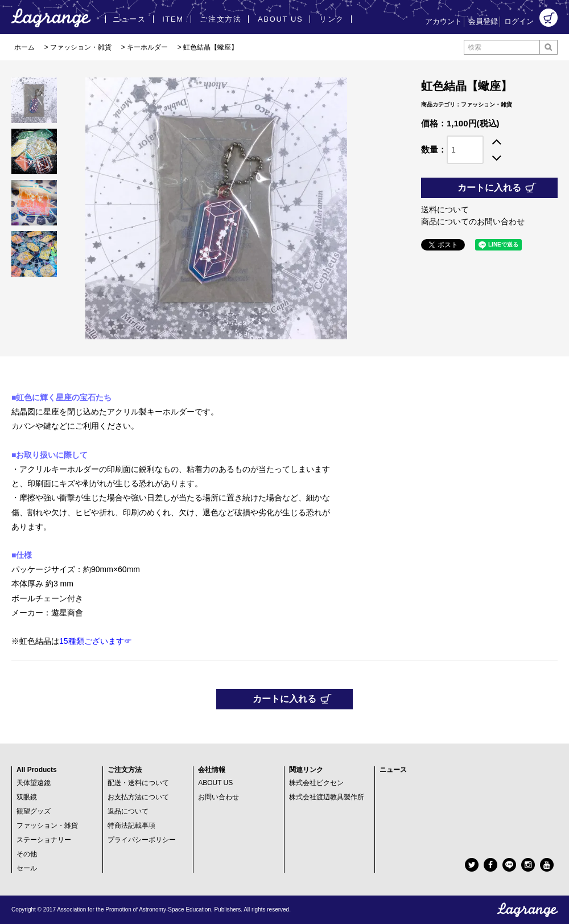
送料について (445, 210)
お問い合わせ (218, 797)
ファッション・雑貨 (81, 47)
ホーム (24, 47)
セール (27, 868)
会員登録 (483, 21)
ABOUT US (215, 783)
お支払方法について (138, 797)
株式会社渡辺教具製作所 (327, 797)
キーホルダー (147, 47)
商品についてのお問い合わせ (473, 221)
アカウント (444, 21)
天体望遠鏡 (34, 783)
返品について (128, 811)
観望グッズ (34, 811)
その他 (27, 854)
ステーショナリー (44, 840)
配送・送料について (138, 783)
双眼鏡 (27, 797)
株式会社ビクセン (316, 783)
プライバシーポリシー (142, 840)
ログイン (519, 21)
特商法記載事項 (131, 826)
